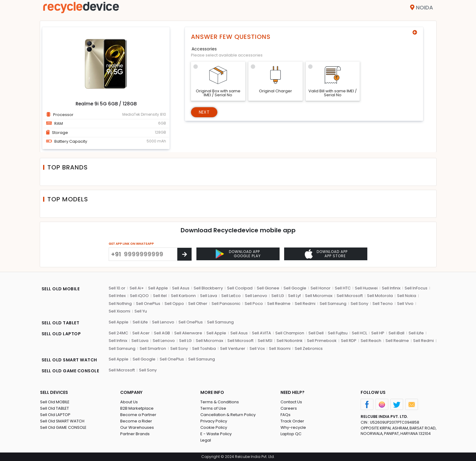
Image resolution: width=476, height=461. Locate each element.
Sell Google (295, 288)
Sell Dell (316, 333)
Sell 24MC (118, 333)
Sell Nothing (120, 304)
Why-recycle (293, 427)
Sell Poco (254, 304)
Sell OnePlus (148, 304)
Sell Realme (279, 304)
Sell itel (160, 296)
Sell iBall (396, 333)
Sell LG (278, 296)
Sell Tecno (383, 304)
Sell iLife (140, 322)
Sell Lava (209, 296)
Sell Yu (141, 311)
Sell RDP (349, 341)
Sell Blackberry (208, 288)
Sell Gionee (268, 288)
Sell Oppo (174, 304)
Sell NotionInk (290, 341)
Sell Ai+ (137, 288)
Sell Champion (290, 333)
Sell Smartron (153, 348)
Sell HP (378, 333)
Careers (289, 408)
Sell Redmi (305, 304)
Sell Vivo (405, 304)
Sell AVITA (262, 333)
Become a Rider (136, 421)
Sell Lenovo (256, 296)
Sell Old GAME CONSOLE (63, 427)
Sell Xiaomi (119, 311)
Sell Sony (359, 304)
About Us (129, 402)
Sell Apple (158, 288)
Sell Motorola (380, 296)
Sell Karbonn (183, 296)
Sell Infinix (391, 288)
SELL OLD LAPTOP (61, 334)
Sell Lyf (294, 296)
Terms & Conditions (220, 402)
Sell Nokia (407, 296)
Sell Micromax (319, 296)
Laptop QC (291, 434)
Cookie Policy (214, 427)
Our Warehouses (137, 427)
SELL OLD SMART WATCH (69, 360)
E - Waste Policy (216, 434)
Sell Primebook (322, 341)
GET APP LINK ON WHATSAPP (131, 244)
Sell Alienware (188, 333)
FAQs (286, 415)
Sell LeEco (231, 296)
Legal (206, 440)
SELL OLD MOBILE (61, 289)
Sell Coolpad (240, 288)
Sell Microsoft (350, 296)
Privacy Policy (214, 421)
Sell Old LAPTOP (55, 415)
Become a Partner (138, 415)
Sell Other (198, 304)
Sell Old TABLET (54, 408)
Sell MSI (265, 341)
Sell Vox (257, 348)
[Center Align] (184, 254)
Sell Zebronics (309, 348)
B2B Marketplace (137, 408)
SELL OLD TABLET (61, 323)
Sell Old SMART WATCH (62, 421)
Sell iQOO (139, 296)
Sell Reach (371, 341)
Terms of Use (213, 408)
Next (204, 112)
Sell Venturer (233, 348)
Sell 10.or (117, 288)
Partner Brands (135, 434)
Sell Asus (181, 288)
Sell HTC (343, 288)
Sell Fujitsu (338, 333)
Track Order (292, 421)
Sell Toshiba (204, 348)
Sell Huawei (366, 288)
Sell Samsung (333, 304)
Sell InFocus (416, 288)
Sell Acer (141, 333)
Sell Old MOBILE (55, 402)
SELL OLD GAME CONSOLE (70, 371)
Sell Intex (117, 296)
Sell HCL (359, 333)
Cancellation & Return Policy (228, 415)
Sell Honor (321, 288)
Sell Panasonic (226, 304)
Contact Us (291, 402)
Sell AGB (162, 333)
